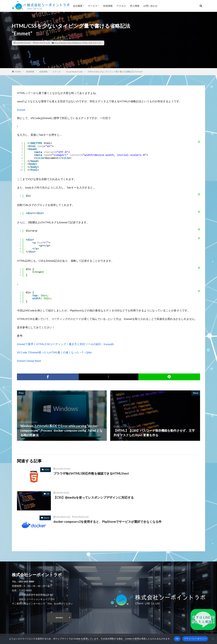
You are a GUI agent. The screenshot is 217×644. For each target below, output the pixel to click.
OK (177, 639)
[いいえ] (213, 639)
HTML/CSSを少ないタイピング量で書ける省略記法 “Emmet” (115, 72)
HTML (85, 43)
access (59, 617)
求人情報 (135, 6)
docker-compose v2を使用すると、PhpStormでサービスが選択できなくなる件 (107, 522)
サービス (93, 6)
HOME (18, 72)
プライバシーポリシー (195, 639)
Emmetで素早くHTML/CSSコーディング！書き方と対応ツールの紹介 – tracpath (65, 344)
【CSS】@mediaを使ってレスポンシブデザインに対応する (94, 497)
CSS (90, 43)
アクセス (121, 6)
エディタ (97, 43)
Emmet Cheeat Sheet (29, 361)
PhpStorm (77, 43)
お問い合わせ (150, 6)
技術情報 (108, 6)
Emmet (21, 110)
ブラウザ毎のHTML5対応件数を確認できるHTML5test (91, 473)
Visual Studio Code (63, 43)
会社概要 (78, 6)
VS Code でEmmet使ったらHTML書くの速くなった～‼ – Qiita (54, 352)
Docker (46, 518)
